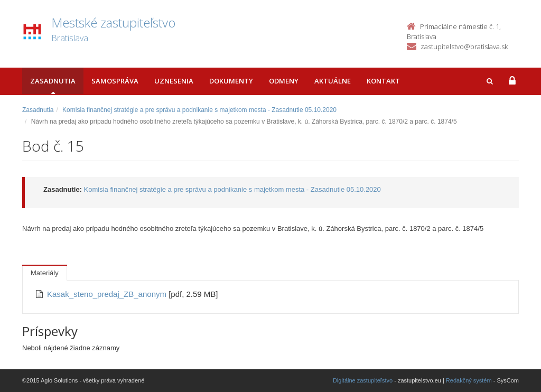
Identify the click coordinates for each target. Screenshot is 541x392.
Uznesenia (174, 81)
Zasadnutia (53, 81)
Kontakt (383, 81)
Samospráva (115, 81)
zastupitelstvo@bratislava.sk (464, 46)
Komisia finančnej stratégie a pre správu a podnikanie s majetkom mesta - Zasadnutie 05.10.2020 (199, 110)
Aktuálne (333, 81)
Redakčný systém (469, 380)
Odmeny (284, 81)
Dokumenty (231, 81)
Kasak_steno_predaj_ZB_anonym (108, 294)
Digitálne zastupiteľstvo (363, 380)
